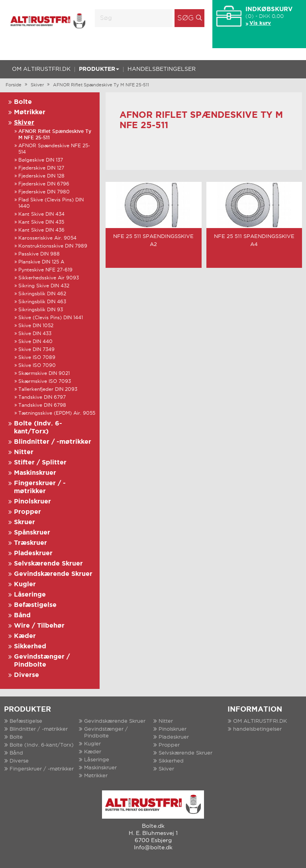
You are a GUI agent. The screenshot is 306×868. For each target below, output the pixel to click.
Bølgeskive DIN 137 (41, 160)
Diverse (26, 675)
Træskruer (30, 543)
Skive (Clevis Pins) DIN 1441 (51, 318)
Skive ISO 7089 (37, 358)
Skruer (25, 522)
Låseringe (30, 595)
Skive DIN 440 (35, 342)
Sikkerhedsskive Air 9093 (49, 278)
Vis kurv (260, 23)
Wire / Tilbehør (39, 626)
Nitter (24, 452)
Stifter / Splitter (40, 463)
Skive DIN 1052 (36, 326)
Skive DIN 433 (35, 334)
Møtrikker (30, 112)
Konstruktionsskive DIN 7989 (53, 246)
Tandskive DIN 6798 (42, 405)
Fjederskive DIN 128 (41, 176)
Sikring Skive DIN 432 (44, 286)
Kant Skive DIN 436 (41, 230)
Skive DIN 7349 (36, 350)
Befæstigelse (35, 605)
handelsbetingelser (162, 69)
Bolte (23, 102)
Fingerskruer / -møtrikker (42, 769)
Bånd (22, 615)
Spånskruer (32, 533)
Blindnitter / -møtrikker (53, 442)
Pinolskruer (32, 502)
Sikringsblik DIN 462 (42, 294)
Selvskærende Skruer (48, 564)
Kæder (25, 636)
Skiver (37, 85)
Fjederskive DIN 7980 (44, 192)
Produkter (99, 69)
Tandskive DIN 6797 (42, 397)
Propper (27, 512)
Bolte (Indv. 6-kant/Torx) (42, 745)
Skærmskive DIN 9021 (44, 374)
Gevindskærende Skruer (53, 574)
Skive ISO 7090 (37, 366)
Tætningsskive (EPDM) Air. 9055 (57, 413)
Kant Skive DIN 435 (41, 222)
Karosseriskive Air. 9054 (47, 238)
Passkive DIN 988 (39, 254)
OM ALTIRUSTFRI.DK (41, 69)
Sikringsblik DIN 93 (41, 310)
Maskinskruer (35, 473)
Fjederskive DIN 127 (41, 168)
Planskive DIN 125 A (41, 262)
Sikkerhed (30, 647)
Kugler (25, 584)
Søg (185, 18)
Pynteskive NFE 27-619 (45, 270)
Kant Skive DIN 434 (41, 214)
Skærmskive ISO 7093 (45, 381)
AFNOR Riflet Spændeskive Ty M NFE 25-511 (101, 85)
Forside (14, 85)
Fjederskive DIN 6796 (44, 184)
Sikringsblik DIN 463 (42, 302)
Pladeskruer (33, 553)
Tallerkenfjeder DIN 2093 (48, 389)
